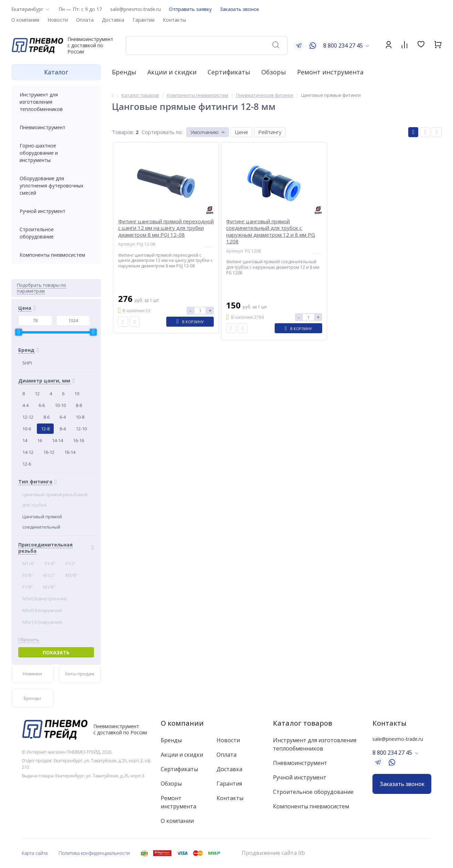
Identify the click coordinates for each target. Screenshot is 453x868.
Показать (56, 652)
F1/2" (71, 563)
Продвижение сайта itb (273, 853)
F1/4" (50, 563)
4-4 (25, 405)
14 (25, 440)
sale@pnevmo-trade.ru (135, 9)
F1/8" (28, 587)
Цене (241, 132)
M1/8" (49, 587)
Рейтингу (270, 132)
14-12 (28, 452)
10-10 (60, 405)
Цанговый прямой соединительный (42, 522)
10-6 (27, 429)
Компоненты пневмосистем (56, 255)
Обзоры (274, 72)
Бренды (124, 72)
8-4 (63, 429)
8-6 (46, 417)
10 (77, 394)
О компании (182, 723)
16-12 (49, 452)
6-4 (63, 417)
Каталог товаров (303, 723)
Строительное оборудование (56, 233)
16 (40, 440)
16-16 (78, 440)
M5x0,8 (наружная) (42, 610)
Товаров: (123, 132)
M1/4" (29, 563)
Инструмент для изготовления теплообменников (56, 102)
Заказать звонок (240, 9)
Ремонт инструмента (330, 72)
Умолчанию (204, 132)
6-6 (42, 405)
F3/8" (28, 575)
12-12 (28, 417)
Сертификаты (229, 72)
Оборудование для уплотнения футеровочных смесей (56, 186)
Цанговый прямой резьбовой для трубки (55, 500)
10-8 (80, 417)
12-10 (81, 429)
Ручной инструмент (56, 211)
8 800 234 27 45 (343, 45)
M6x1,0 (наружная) (42, 622)
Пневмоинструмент (56, 127)
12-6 (27, 464)
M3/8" (72, 575)
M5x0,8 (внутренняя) (44, 599)
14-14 (57, 440)
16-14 (70, 452)
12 (37, 394)
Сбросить (29, 640)
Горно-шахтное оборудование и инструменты (56, 153)
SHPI (27, 363)
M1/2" (49, 575)
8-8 (79, 405)
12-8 (45, 429)
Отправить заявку (190, 9)
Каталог (56, 72)
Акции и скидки (172, 72)
